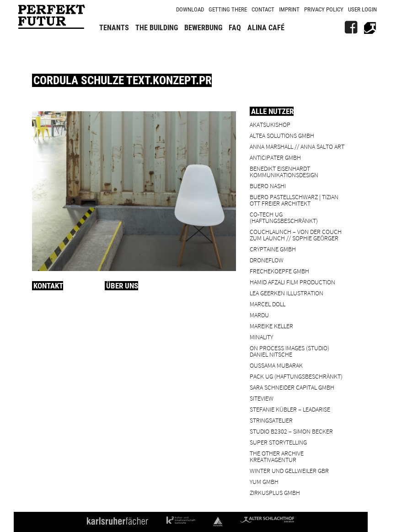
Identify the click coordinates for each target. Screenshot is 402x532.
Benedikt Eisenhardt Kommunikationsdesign (284, 171)
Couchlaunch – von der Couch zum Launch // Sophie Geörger (296, 235)
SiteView (262, 398)
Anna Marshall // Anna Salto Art (297, 146)
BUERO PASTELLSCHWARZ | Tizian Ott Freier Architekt (294, 200)
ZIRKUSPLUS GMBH (275, 492)
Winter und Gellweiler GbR (289, 470)
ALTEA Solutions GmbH (282, 135)
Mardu (259, 315)
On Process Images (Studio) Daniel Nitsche (289, 351)
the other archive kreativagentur (277, 456)
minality (261, 337)
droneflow (267, 260)
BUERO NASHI (268, 186)
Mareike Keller (271, 326)
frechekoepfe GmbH (279, 271)
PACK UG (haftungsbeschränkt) (296, 376)
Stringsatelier (271, 420)
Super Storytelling (278, 442)
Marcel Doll (268, 304)
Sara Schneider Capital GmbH (292, 387)
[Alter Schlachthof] (370, 27)
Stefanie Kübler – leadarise (290, 409)
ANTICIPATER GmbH (275, 157)
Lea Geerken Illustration (287, 293)
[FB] (351, 27)
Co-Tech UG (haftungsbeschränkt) (284, 217)
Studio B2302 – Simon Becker (291, 431)
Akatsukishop (270, 124)
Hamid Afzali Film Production (292, 282)
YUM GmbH (264, 481)
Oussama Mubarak (276, 365)
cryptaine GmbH (273, 249)
